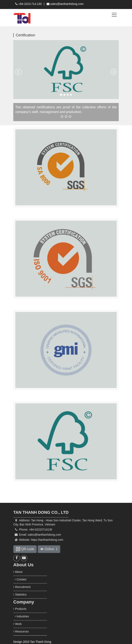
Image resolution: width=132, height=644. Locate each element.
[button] (18, 72)
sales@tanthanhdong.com (65, 4)
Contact (21, 587)
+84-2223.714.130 (29, 4)
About (18, 580)
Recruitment (22, 595)
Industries (22, 624)
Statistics (20, 603)
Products (20, 617)
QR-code (25, 557)
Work (17, 632)
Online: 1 (49, 557)
